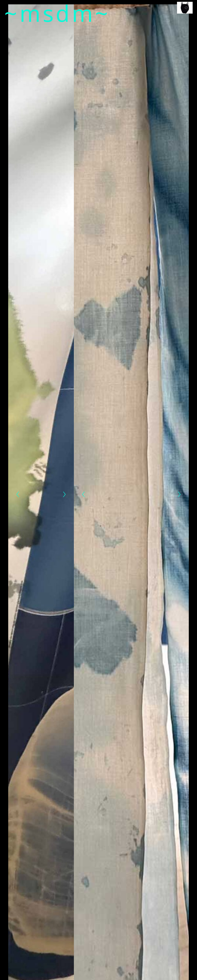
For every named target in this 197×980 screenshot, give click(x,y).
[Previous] (18, 494)
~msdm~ (57, 13)
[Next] (64, 494)
